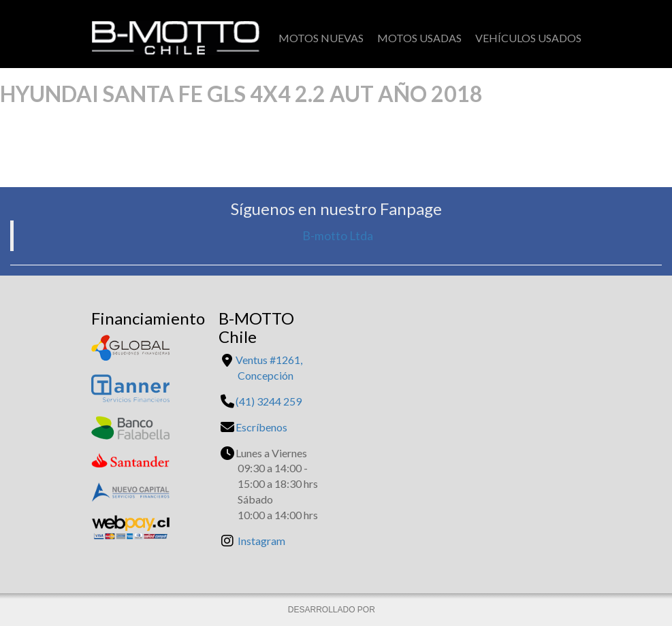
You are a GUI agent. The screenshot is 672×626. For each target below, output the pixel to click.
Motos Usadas (419, 38)
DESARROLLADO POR (333, 610)
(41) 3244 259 (269, 401)
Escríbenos (261, 427)
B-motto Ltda (338, 236)
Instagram (261, 541)
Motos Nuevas (321, 38)
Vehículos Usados (528, 38)
